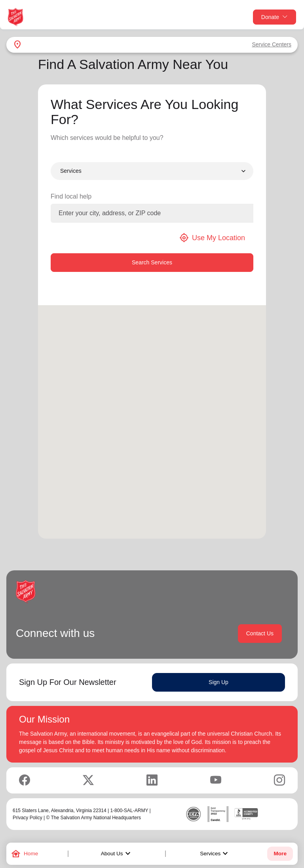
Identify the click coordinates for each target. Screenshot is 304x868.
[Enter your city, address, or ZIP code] (152, 213)
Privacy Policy (28, 818)
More (280, 854)
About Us (117, 854)
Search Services (152, 262)
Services (215, 854)
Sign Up (218, 682)
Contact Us (260, 633)
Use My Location (212, 238)
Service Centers (272, 44)
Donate (275, 17)
